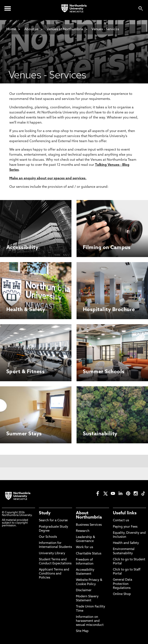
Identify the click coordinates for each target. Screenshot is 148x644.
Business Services (89, 525)
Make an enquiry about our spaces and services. (48, 178)
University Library (52, 553)
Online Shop (122, 594)
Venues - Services (105, 29)
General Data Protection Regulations (123, 584)
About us (31, 29)
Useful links (125, 513)
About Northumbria (89, 515)
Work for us (84, 547)
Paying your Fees (125, 527)
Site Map (82, 631)
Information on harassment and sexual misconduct (90, 621)
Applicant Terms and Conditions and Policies (54, 574)
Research (83, 531)
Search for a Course (53, 521)
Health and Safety (126, 543)
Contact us (121, 521)
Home (11, 29)
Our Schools (48, 537)
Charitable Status (89, 554)
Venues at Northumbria (65, 29)
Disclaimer (84, 590)
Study (45, 513)
